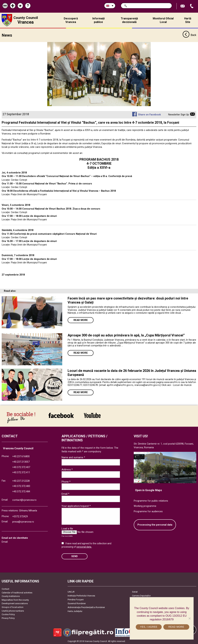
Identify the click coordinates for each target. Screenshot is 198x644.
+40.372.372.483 (21, 486)
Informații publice (98, 20)
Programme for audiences (148, 511)
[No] (189, 618)
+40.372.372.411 (21, 472)
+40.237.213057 (21, 462)
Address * (67, 469)
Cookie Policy (8, 614)
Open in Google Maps (149, 490)
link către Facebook (61, 415)
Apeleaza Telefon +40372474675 (192, 6)
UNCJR (71, 592)
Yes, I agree (149, 627)
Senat (135, 592)
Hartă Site (188, 20)
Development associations (15, 603)
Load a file (67, 528)
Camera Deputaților (141, 595)
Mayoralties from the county (15, 600)
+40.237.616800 (21, 456)
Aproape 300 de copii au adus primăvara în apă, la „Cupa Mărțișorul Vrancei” (126, 335)
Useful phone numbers (13, 611)
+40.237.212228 (21, 481)
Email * (65, 494)
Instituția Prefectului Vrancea (81, 595)
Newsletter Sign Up (179, 114)
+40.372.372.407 (21, 467)
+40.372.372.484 (21, 491)
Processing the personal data (155, 525)
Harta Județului (75, 611)
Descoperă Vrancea (71, 20)
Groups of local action (13, 607)
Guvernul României (77, 603)
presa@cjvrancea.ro (23, 522)
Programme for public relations (151, 501)
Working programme (145, 506)
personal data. (84, 547)
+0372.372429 (20, 516)
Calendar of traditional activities (17, 592)
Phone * (66, 482)
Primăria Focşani (76, 599)
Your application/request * (76, 506)
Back (189, 35)
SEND (75, 556)
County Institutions (11, 596)
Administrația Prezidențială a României (86, 607)
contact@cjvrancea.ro (24, 500)
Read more (81, 320)
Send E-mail (183, 6)
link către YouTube (92, 415)
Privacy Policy (8, 618)
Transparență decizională (129, 20)
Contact (5, 589)
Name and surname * (73, 457)
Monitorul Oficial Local (163, 20)
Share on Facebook (149, 114)
